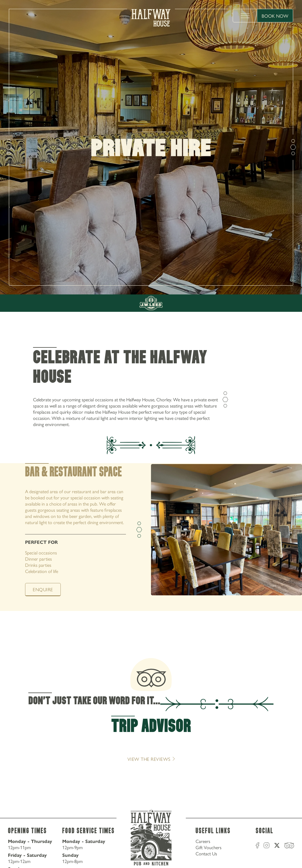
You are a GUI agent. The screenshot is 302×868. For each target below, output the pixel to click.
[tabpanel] (151, 537)
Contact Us (206, 853)
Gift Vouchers (209, 847)
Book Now (275, 16)
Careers (203, 841)
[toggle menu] (245, 16)
